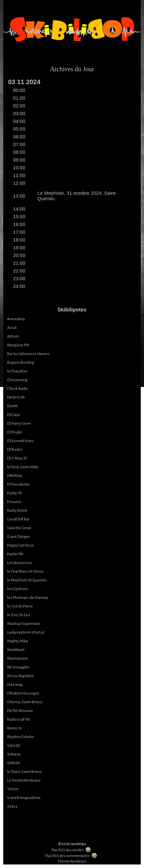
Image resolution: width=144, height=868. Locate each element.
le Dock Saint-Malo (23, 467)
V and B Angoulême (24, 798)
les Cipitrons (18, 589)
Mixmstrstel (17, 659)
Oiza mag (15, 685)
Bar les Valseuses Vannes (28, 354)
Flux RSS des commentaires (67, 856)
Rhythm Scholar (21, 737)
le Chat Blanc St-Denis (25, 572)
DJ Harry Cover (19, 424)
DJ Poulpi (15, 432)
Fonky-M (14, 493)
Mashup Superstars (24, 624)
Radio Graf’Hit (19, 720)
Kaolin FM (15, 554)
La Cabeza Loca (19, 563)
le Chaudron (17, 371)
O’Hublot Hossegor (23, 693)
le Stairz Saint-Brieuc (25, 772)
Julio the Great (19, 528)
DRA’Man (15, 476)
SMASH (14, 763)
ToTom (13, 789)
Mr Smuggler (18, 667)
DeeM (12, 406)
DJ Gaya (13, 415)
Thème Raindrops (72, 861)
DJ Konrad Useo (20, 441)
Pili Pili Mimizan (20, 711)
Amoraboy (16, 319)
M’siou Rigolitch (21, 676)
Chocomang (17, 380)
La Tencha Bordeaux (24, 780)
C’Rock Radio (18, 389)
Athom (13, 336)
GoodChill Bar (18, 519)
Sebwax (14, 754)
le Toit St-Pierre (20, 606)
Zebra (12, 807)
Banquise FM (18, 345)
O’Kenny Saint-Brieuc (25, 702)
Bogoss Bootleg (21, 363)
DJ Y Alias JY (17, 458)
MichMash (16, 650)
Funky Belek (17, 511)
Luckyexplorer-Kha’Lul (26, 632)
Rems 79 (14, 728)
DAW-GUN (16, 397)
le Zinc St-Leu (19, 615)
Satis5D (14, 746)
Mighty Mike (18, 641)
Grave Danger (19, 537)
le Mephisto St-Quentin (27, 580)
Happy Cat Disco (21, 545)
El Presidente (18, 484)
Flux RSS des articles (67, 850)
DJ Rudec (15, 450)
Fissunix (14, 502)
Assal (12, 328)
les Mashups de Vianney (28, 598)
